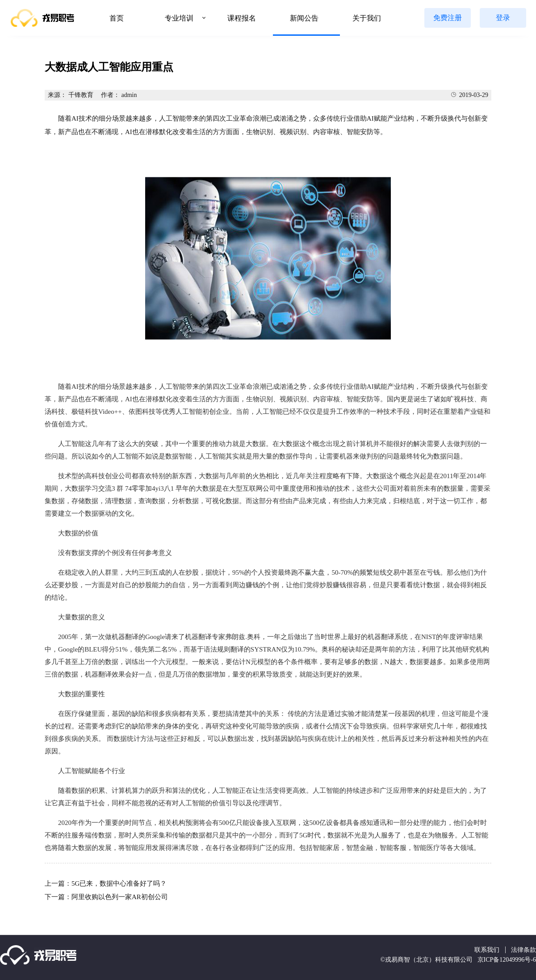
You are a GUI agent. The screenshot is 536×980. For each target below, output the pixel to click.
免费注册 (448, 18)
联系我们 (487, 950)
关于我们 (367, 18)
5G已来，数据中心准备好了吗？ (119, 883)
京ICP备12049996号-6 (507, 960)
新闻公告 (304, 18)
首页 (117, 18)
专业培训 (179, 18)
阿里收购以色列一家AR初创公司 (120, 897)
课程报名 (242, 18)
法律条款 (523, 950)
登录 (503, 18)
